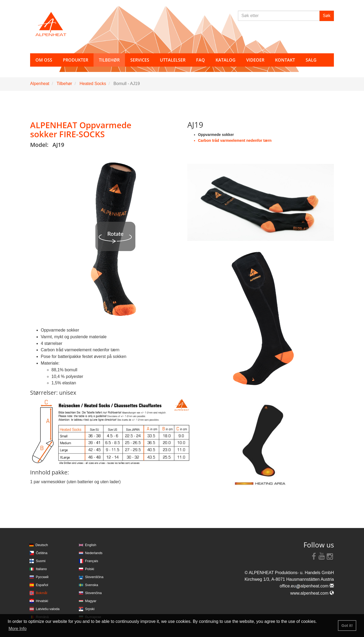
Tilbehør (64, 84)
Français (92, 561)
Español (42, 585)
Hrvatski (42, 601)
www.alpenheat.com (312, 593)
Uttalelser (173, 60)
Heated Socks (93, 84)
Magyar (91, 601)
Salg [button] (311, 60)
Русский (42, 577)
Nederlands (94, 553)
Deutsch (42, 545)
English (91, 545)
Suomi (41, 561)
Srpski (90, 609)
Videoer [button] (255, 60)
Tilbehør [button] (109, 60)
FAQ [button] (201, 60)
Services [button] (140, 60)
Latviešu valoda (48, 609)
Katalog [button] (226, 60)
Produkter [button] (76, 60)
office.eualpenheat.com (307, 586)
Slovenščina (94, 577)
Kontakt (285, 60)
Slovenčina (93, 593)
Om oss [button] (44, 60)
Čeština (41, 553)
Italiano (41, 569)
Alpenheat (40, 84)
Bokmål (41, 593)
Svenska (92, 585)
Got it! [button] (347, 626)
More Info (18, 629)
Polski (90, 569)
